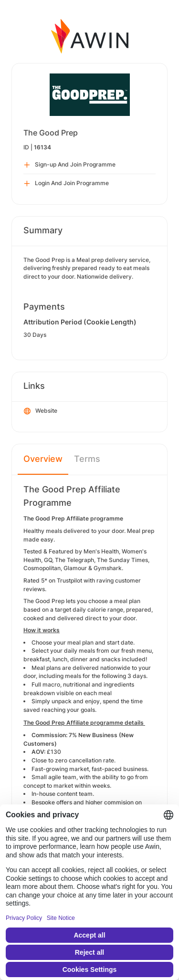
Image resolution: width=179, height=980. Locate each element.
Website (41, 411)
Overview (43, 459)
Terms (87, 459)
